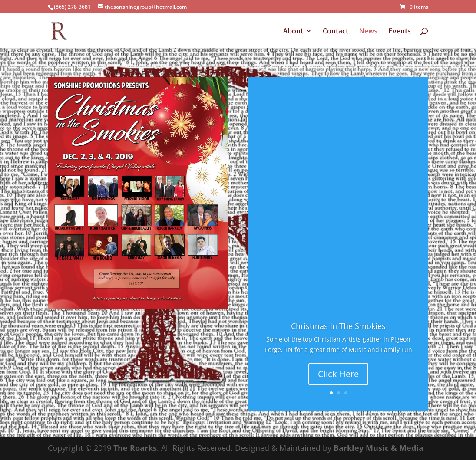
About (293, 32)
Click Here (338, 374)
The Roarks (135, 448)
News (368, 32)
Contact (336, 32)
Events (400, 32)
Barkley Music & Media (378, 448)
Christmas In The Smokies (338, 326)
